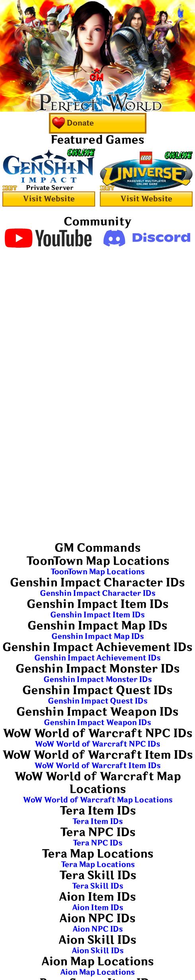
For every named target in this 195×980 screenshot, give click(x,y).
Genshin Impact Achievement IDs (97, 658)
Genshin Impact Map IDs (98, 636)
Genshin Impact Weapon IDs (97, 723)
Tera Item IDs (97, 821)
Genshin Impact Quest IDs (98, 701)
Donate (73, 123)
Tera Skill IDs (97, 886)
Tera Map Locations (98, 865)
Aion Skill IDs (98, 951)
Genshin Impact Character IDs (98, 593)
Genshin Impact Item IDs (97, 615)
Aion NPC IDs (98, 929)
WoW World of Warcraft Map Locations (98, 800)
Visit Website (49, 199)
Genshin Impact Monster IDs (98, 679)
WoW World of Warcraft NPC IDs (97, 744)
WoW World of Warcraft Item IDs (97, 766)
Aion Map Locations (97, 972)
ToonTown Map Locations (97, 572)
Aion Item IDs (98, 908)
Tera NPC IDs (97, 843)
